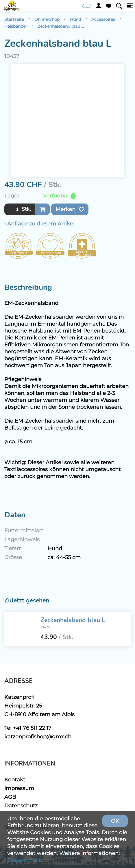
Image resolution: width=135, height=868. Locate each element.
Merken (70, 209)
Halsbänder (16, 26)
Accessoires (103, 19)
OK (115, 821)
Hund (75, 19)
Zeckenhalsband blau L (61, 26)
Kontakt (15, 780)
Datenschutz (21, 806)
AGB (10, 797)
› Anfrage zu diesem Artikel (39, 224)
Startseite (14, 19)
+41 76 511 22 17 (32, 728)
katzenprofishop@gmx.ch (38, 737)
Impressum (19, 788)
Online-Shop (47, 19)
